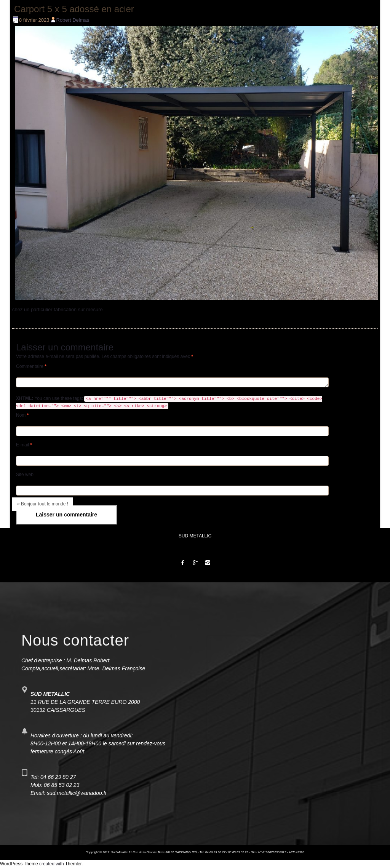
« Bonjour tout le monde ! (43, 504)
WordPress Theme (19, 864)
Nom (22, 415)
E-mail (24, 445)
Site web (25, 475)
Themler (73, 864)
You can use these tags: (169, 402)
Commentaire (31, 366)
